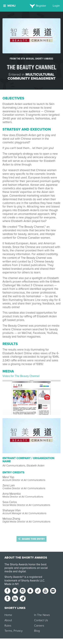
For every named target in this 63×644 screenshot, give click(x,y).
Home (8, 615)
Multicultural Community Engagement (32, 76)
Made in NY (11, 584)
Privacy (18, 631)
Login (56, 6)
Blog (37, 631)
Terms (8, 631)
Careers (39, 626)
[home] (32, 6)
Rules (8, 626)
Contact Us (41, 620)
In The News (42, 615)
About (8, 620)
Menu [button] (9, 6)
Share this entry (32, 539)
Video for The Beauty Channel (21, 376)
